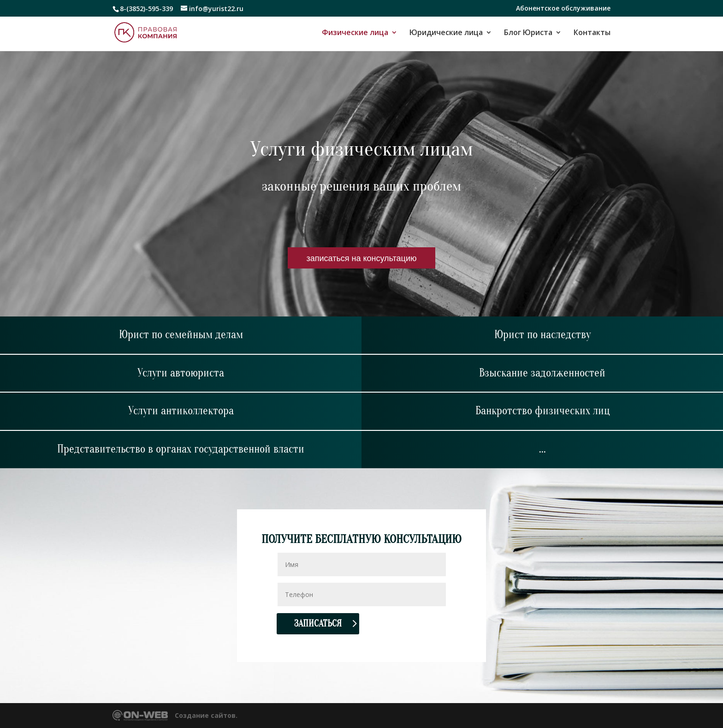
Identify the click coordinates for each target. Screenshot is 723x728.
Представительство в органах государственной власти (181, 449)
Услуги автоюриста (181, 373)
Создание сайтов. (206, 715)
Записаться (318, 624)
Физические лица (355, 33)
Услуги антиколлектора (181, 411)
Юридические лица (446, 33)
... (542, 449)
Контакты (592, 33)
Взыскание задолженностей (542, 373)
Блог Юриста (528, 33)
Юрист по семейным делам (181, 335)
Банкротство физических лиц (542, 411)
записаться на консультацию (361, 258)
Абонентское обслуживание (563, 9)
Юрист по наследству (542, 335)
